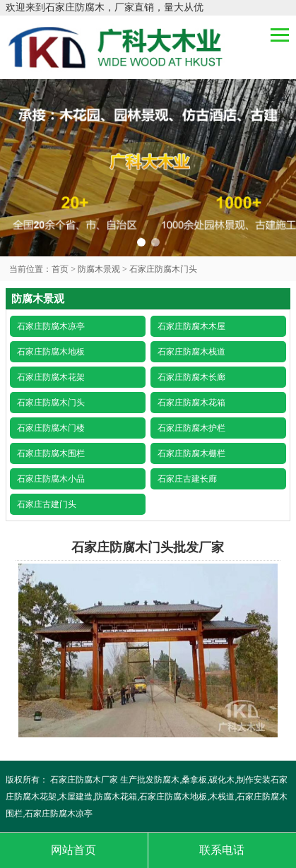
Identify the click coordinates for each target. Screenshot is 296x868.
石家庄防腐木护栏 (191, 428)
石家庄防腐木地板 (51, 352)
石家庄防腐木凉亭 (51, 326)
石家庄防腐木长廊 (191, 377)
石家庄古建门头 (47, 504)
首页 (60, 269)
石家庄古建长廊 (187, 479)
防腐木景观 (99, 269)
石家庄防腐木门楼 (51, 428)
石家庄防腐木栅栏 (191, 453)
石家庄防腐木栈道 (191, 352)
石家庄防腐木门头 (163, 269)
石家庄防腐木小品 (51, 479)
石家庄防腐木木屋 (191, 326)
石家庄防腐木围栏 (51, 453)
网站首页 (73, 850)
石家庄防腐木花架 (51, 377)
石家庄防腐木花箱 (191, 403)
